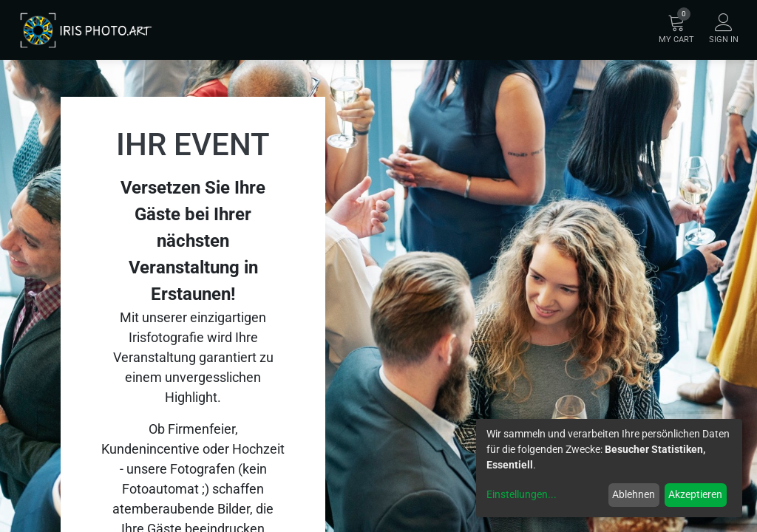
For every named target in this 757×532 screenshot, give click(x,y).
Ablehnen (634, 494)
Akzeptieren (695, 494)
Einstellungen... (522, 494)
